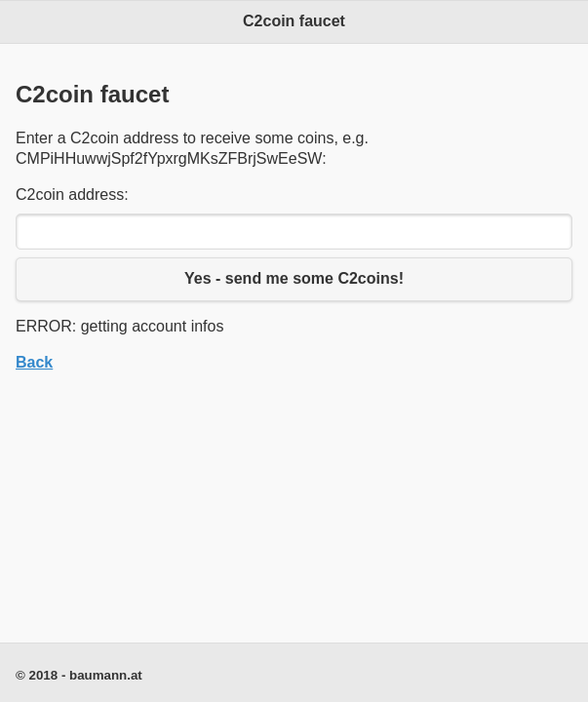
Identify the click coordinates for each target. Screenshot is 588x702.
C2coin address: (72, 195)
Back (34, 362)
